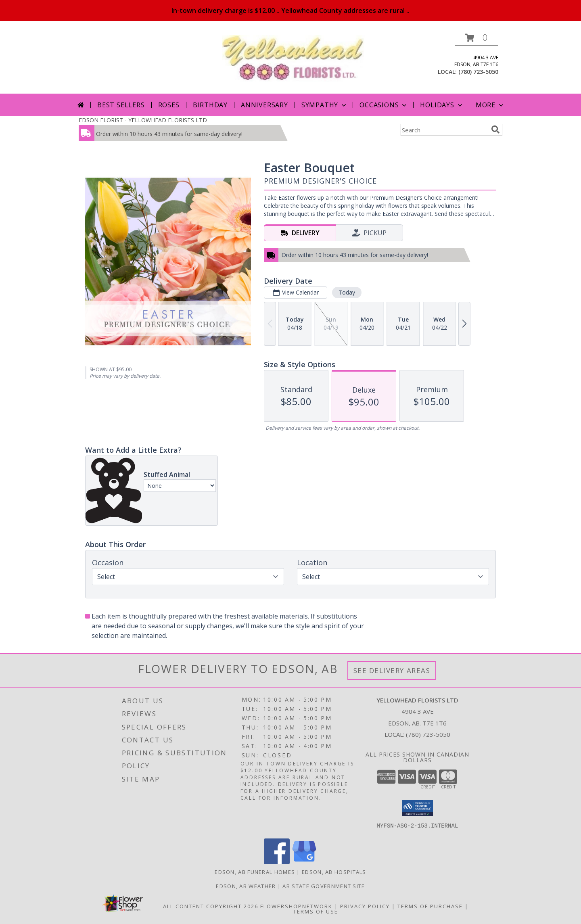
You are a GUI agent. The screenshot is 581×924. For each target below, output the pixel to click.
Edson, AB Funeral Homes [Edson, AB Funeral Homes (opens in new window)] (255, 872)
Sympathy (325, 105)
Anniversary (264, 105)
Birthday (210, 105)
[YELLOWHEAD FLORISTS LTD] (294, 57)
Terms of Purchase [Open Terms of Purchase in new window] (430, 906)
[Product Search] (444, 130)
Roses (169, 105)
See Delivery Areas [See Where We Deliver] (392, 670)
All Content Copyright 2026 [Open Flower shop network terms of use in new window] (211, 906)
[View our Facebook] (277, 862)
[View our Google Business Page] (304, 862)
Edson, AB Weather (246, 886)
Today (347, 292)
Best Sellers (121, 105)
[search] (495, 130)
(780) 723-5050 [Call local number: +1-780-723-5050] (478, 72)
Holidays (442, 105)
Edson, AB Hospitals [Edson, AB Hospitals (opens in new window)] (334, 872)
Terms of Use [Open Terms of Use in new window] (316, 911)
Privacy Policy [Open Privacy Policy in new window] (365, 906)
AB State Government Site (324, 886)
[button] (477, 38)
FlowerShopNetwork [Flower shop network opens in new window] (296, 906)
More (490, 105)
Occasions (384, 105)
